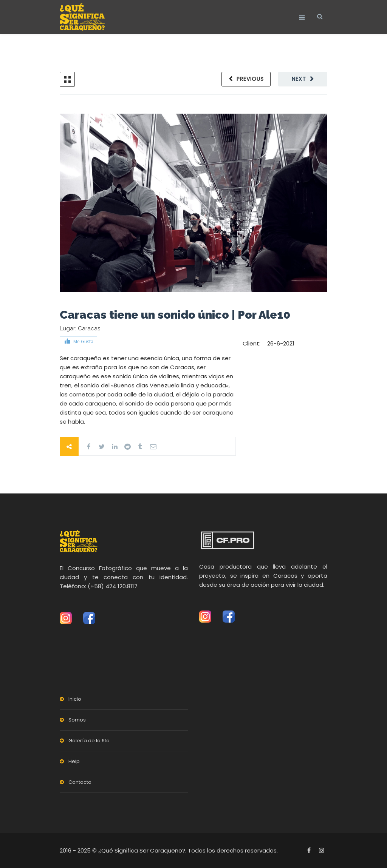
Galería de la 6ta (89, 741)
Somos (77, 720)
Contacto (80, 782)
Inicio (75, 699)
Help (74, 761)
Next (299, 79)
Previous (250, 79)
